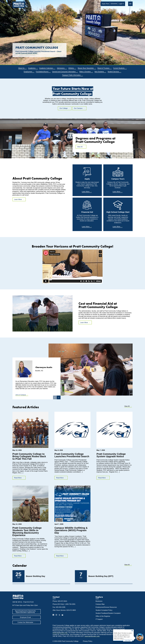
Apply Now (105, 4)
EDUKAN (114, 4)
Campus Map (100, 604)
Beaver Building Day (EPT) (101, 576)
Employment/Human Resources (106, 607)
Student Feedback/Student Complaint (108, 613)
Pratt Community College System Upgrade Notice (111, 455)
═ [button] (130, 4)
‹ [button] (55, 397)
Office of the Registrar (103, 616)
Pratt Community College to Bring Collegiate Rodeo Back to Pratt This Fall (29, 456)
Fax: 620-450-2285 (59, 607)
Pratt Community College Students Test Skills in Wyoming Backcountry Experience (27, 532)
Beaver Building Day (36, 576)
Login (121, 4)
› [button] (59, 397)
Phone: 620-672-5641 (60, 601)
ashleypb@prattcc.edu (60, 633)
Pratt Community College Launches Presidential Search (72, 455)
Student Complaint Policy (104, 610)
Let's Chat (128, 641)
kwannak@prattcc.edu (92, 636)
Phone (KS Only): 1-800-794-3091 (64, 604)
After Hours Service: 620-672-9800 (64, 610)
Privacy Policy (88, 641)
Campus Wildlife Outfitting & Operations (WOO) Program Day (71, 530)
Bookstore (99, 601)
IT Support (99, 619)
